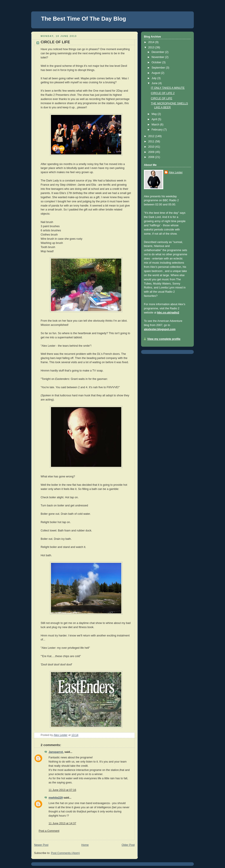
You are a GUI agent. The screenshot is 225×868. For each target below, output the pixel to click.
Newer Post (41, 845)
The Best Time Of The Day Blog (84, 19)
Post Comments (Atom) (65, 853)
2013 (152, 47)
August (156, 73)
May (155, 114)
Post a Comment (49, 831)
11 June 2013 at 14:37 (62, 823)
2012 (152, 136)
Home (85, 845)
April (155, 119)
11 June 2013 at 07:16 (62, 790)
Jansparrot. (56, 752)
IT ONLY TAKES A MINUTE (168, 88)
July (154, 78)
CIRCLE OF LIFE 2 (163, 93)
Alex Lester (176, 172)
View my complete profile (164, 339)
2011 (152, 141)
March (156, 125)
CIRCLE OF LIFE (162, 98)
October (157, 62)
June (155, 83)
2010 (152, 147)
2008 (152, 157)
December (158, 52)
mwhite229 (56, 798)
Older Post (128, 845)
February (158, 130)
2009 (152, 152)
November (158, 57)
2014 (152, 42)
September (159, 68)
